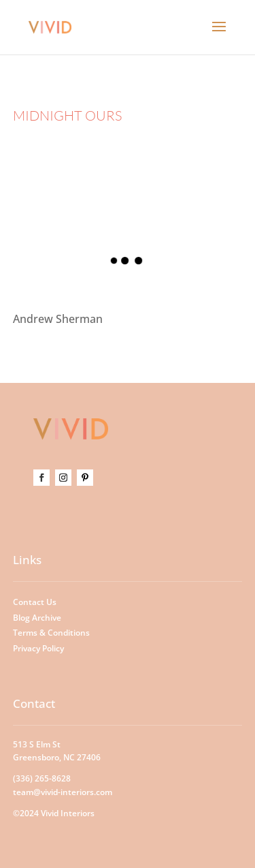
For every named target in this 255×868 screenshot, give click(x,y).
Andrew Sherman (58, 319)
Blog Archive (37, 618)
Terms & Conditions (51, 633)
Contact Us (35, 602)
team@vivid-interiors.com (63, 792)
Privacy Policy (38, 648)
